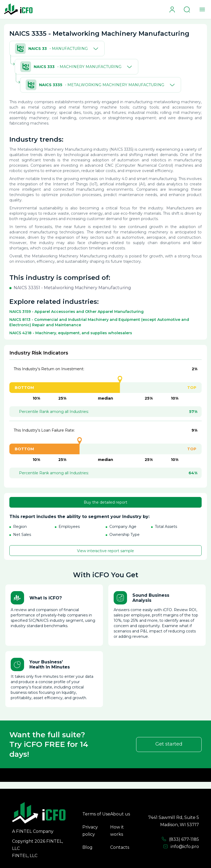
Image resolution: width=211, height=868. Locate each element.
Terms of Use (96, 814)
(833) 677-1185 (180, 839)
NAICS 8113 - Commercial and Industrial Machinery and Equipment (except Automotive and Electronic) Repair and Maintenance (99, 322)
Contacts (120, 847)
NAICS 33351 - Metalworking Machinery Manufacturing (72, 288)
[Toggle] (95, 49)
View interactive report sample (105, 551)
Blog (87, 847)
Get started (169, 744)
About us (120, 814)
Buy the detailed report (105, 502)
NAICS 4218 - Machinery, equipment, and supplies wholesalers (71, 333)
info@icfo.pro (181, 847)
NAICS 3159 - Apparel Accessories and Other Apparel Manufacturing (76, 312)
